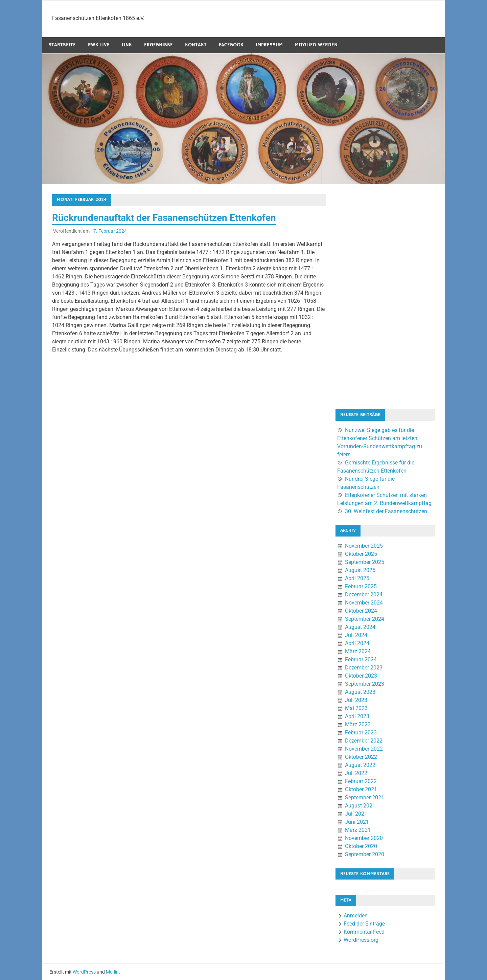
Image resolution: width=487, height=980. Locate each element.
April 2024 (357, 643)
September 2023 (365, 684)
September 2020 (365, 854)
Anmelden (356, 916)
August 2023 (360, 692)
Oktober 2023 (361, 676)
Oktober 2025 (361, 554)
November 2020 (364, 838)
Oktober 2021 (361, 789)
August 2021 (360, 806)
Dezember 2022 (364, 741)
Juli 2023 (356, 700)
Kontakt (196, 45)
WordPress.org (361, 940)
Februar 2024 (361, 659)
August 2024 (360, 627)
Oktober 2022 (361, 757)
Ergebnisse (158, 45)
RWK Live (99, 45)
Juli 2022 (356, 773)
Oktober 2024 (361, 611)
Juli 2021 (356, 814)
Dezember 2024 (364, 595)
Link (127, 45)
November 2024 (364, 603)
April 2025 (357, 578)
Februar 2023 (361, 733)
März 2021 (358, 830)
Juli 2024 (356, 635)
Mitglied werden (316, 45)
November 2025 (364, 546)
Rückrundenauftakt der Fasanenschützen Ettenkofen (164, 218)
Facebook (231, 45)
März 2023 (358, 724)
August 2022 (360, 765)
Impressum (269, 45)
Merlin (112, 972)
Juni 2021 (357, 822)
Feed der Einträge (364, 924)
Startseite (62, 45)
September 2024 (365, 619)
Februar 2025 (361, 586)
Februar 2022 (361, 781)
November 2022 (364, 749)
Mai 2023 (356, 708)
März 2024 (358, 651)
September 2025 (365, 562)
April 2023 (357, 716)
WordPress (84, 972)
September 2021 (365, 797)
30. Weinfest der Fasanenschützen (386, 511)
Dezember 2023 (364, 668)
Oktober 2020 (361, 846)
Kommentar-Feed (364, 932)
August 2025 (360, 570)
